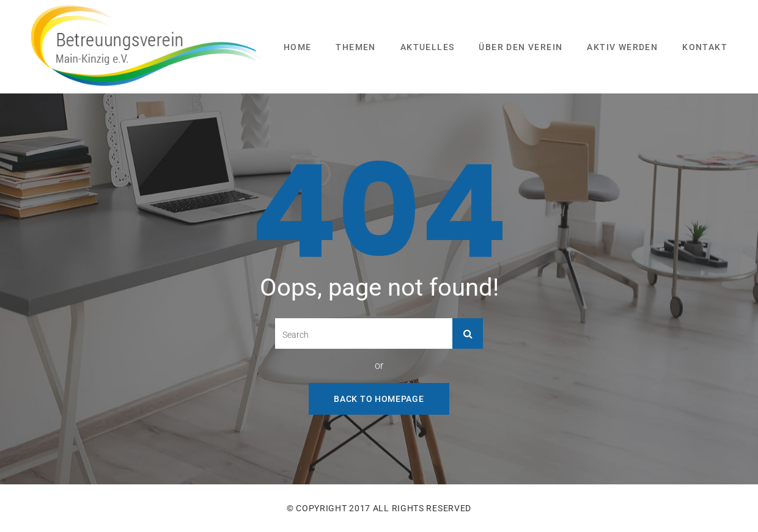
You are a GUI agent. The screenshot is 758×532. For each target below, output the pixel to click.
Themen (355, 47)
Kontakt (705, 47)
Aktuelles (428, 47)
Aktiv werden (622, 47)
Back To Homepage (379, 399)
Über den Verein (521, 47)
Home (298, 47)
